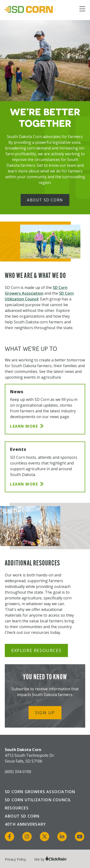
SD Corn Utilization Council (38, 800)
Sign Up (45, 713)
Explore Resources (36, 650)
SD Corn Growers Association (40, 792)
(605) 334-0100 (18, 772)
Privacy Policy (15, 859)
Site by (51, 859)
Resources (17, 808)
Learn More (24, 426)
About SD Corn (45, 200)
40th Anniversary (25, 824)
